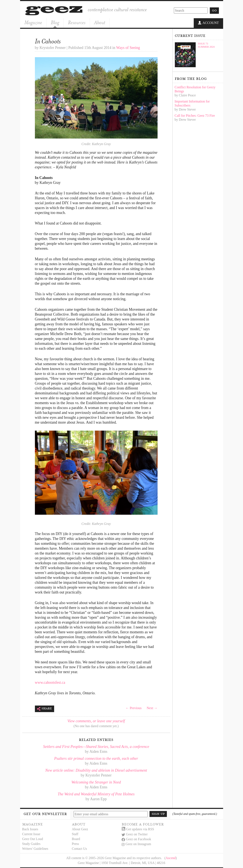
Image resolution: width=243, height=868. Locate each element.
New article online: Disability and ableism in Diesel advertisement (96, 770)
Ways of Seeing (128, 47)
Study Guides (31, 843)
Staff (75, 834)
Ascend (171, 858)
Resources (77, 23)
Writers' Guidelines (35, 848)
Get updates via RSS (138, 829)
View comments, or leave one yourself (96, 721)
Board (76, 838)
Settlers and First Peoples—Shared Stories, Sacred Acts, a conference (96, 746)
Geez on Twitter (135, 834)
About (100, 23)
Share (45, 708)
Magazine (33, 23)
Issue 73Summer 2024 (206, 45)
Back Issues (30, 829)
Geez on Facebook (136, 839)
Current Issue (31, 834)
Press (76, 843)
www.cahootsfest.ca (50, 682)
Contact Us (80, 848)
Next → (152, 708)
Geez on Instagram (136, 844)
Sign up (158, 814)
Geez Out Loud (33, 838)
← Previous (133, 708)
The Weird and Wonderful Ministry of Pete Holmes (96, 794)
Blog (55, 23)
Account (208, 23)
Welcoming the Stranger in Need (96, 782)
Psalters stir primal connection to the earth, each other (96, 758)
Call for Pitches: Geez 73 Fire (195, 115)
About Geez (80, 829)
